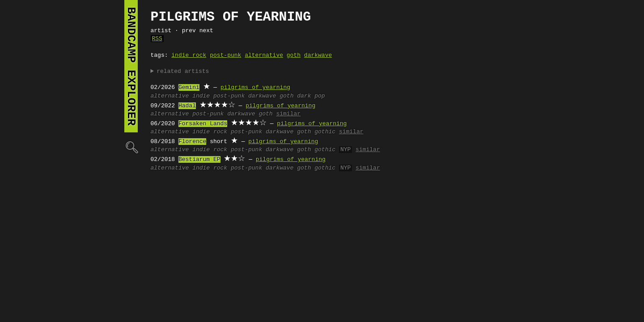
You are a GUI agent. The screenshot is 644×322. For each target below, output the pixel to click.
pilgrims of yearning (255, 88)
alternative (264, 55)
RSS (157, 39)
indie (201, 96)
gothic (325, 132)
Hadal (187, 106)
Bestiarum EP (199, 160)
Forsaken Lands (203, 124)
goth (294, 55)
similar (288, 114)
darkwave (318, 55)
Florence (192, 142)
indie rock (189, 55)
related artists (183, 72)
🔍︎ (131, 147)
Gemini (189, 88)
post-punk (225, 55)
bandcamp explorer (131, 66)
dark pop (311, 96)
